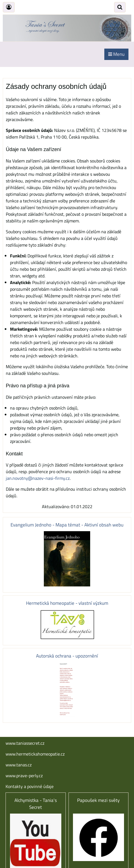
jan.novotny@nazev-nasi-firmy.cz (38, 478)
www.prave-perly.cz (24, 776)
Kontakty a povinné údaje (30, 786)
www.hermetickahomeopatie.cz (35, 754)
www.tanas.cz (19, 765)
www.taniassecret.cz (25, 743)
